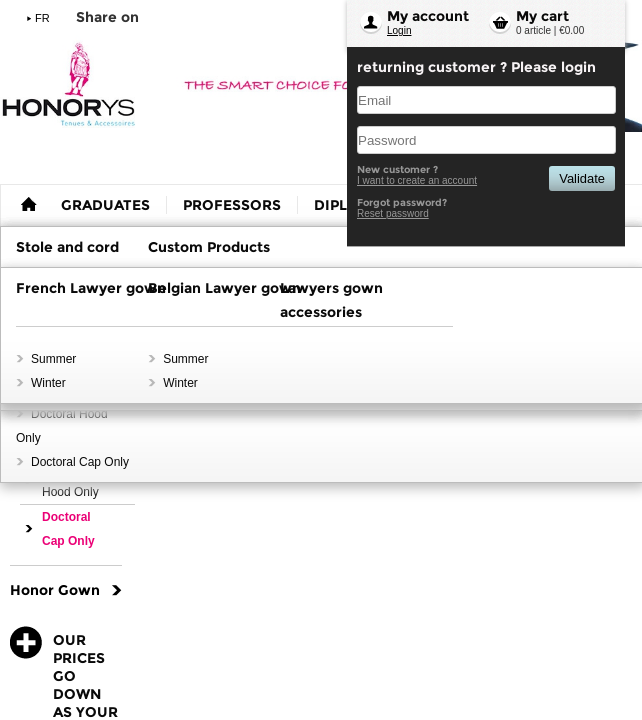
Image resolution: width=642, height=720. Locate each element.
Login (399, 30)
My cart (542, 16)
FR (42, 18)
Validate (582, 178)
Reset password (393, 213)
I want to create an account (417, 180)
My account (428, 16)
